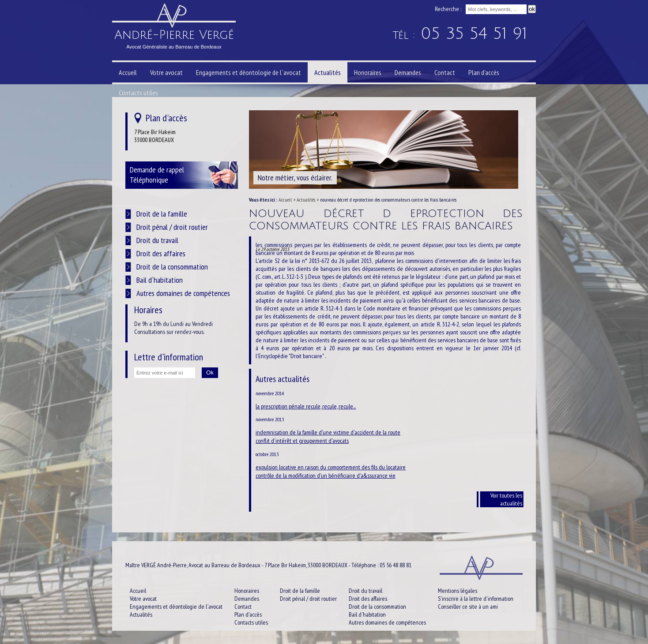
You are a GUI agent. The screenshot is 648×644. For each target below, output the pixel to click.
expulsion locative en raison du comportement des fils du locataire (331, 467)
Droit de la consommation (172, 267)
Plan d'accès (484, 72)
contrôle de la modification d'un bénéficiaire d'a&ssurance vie (326, 476)
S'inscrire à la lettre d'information (476, 599)
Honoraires (368, 72)
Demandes (408, 72)
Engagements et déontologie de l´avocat (249, 72)
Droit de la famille (162, 214)
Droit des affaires (161, 253)
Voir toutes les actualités (506, 499)
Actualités (306, 200)
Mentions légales (458, 591)
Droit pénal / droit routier (172, 227)
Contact (445, 72)
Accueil (285, 200)
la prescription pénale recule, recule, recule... (306, 406)
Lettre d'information (169, 357)
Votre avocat (166, 72)
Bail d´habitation (160, 280)
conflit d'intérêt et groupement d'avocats (302, 441)
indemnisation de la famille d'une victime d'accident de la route (328, 432)
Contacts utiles (138, 93)
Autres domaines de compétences (183, 293)
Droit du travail (157, 240)
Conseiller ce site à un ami (468, 607)
